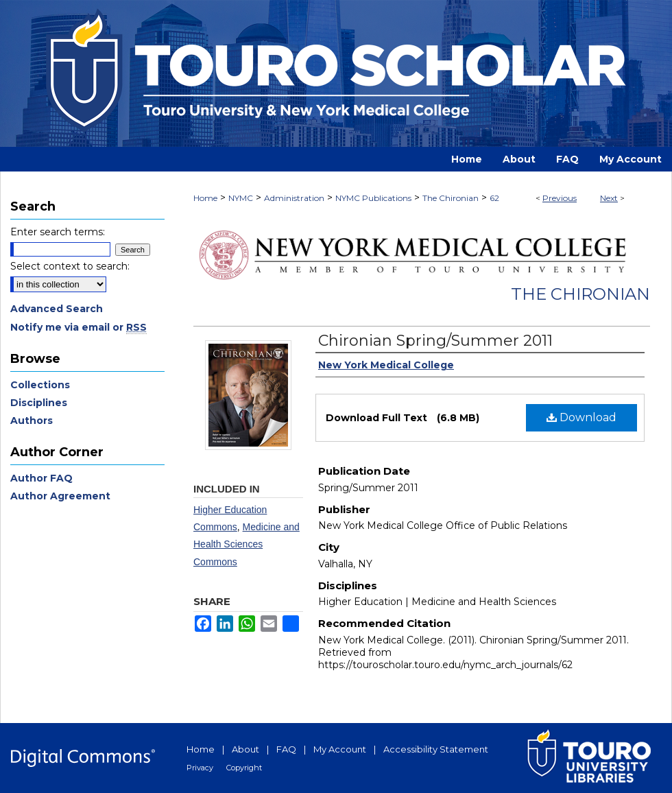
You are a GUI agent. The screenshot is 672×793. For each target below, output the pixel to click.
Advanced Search (57, 309)
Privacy (200, 768)
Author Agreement (60, 496)
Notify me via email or (79, 327)
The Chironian (451, 198)
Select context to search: (70, 266)
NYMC (241, 198)
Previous (560, 198)
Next (609, 198)
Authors (32, 421)
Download (581, 417)
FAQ (286, 749)
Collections (40, 385)
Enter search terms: (58, 232)
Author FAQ (41, 478)
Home (205, 198)
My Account (340, 749)
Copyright (244, 768)
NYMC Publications (373, 198)
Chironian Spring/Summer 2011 (435, 341)
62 (494, 198)
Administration (294, 198)
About (245, 749)
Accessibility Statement (436, 749)
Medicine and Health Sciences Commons (247, 544)
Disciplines (39, 403)
